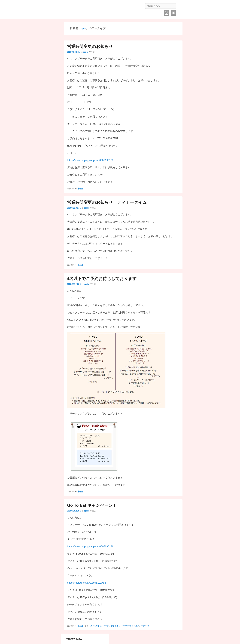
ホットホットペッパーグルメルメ (125, 626)
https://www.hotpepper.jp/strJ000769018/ (90, 160)
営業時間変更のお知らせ (90, 46)
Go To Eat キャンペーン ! (91, 505)
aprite (84, 29)
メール (173, 13)
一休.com (145, 626)
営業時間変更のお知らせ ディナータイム (107, 202)
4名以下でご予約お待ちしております (102, 279)
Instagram (167, 13)
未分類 (80, 189)
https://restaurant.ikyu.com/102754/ (87, 583)
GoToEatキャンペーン (99, 626)
